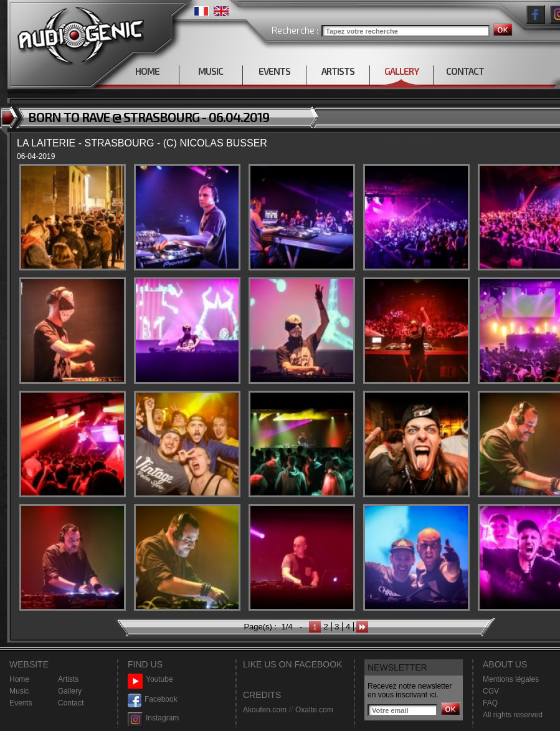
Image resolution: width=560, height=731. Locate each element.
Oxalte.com (314, 710)
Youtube (150, 680)
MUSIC (211, 71)
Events (21, 703)
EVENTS (274, 71)
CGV (491, 691)
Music (19, 691)
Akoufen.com (265, 710)
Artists (68, 679)
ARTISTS (338, 71)
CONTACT (465, 71)
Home (19, 679)
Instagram (153, 718)
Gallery (70, 691)
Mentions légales (511, 679)
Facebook (153, 700)
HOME (147, 71)
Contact (71, 703)
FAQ (490, 703)
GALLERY (401, 71)
